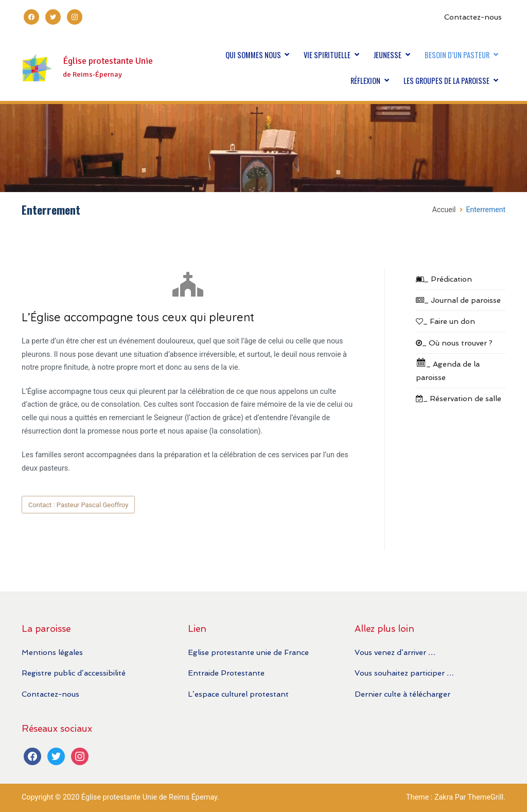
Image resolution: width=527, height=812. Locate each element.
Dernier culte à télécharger (402, 694)
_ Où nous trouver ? (454, 343)
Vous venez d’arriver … (395, 652)
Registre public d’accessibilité (74, 673)
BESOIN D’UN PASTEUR (457, 55)
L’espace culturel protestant (238, 694)
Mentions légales (52, 652)
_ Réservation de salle (459, 398)
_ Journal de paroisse (458, 300)
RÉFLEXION (365, 81)
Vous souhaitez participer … (404, 673)
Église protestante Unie (108, 61)
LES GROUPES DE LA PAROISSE (446, 81)
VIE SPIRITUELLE (327, 55)
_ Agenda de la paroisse (448, 369)
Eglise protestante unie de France (248, 652)
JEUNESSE (388, 55)
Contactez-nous (473, 17)
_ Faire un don (445, 321)
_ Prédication (444, 279)
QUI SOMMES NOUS (253, 55)
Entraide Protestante (226, 673)
